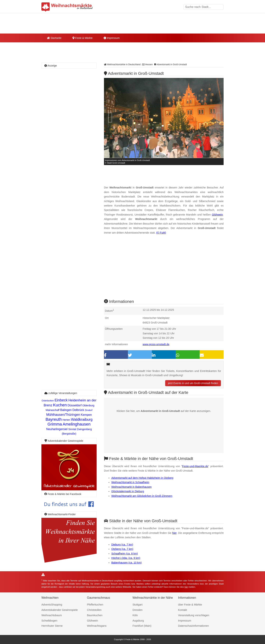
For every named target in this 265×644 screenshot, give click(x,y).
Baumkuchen (95, 615)
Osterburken (48, 401)
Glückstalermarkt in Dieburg (128, 491)
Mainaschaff (53, 410)
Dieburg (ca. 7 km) (122, 545)
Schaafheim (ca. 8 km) (125, 554)
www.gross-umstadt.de (156, 344)
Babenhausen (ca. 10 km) (127, 563)
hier (174, 533)
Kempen (86, 415)
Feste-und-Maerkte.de (195, 466)
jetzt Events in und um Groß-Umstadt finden (193, 383)
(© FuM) (161, 233)
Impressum (112, 38)
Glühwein (217, 215)
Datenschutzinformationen (194, 626)
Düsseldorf (75, 405)
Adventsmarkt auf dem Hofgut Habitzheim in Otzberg (142, 478)
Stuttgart (137, 605)
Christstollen (94, 610)
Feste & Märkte (83, 38)
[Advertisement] (164, 270)
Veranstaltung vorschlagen (194, 615)
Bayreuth (54, 419)
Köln (135, 615)
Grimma (55, 424)
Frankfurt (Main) (142, 626)
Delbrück (78, 410)
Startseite (54, 38)
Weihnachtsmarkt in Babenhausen (131, 487)
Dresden (137, 610)
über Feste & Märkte (190, 605)
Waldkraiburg (82, 419)
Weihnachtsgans (97, 626)
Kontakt (183, 610)
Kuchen (60, 405)
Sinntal (72, 429)
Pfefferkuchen (95, 605)
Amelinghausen (77, 424)
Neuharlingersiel (57, 429)
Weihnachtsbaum (52, 615)
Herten (66, 420)
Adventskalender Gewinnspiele (60, 610)
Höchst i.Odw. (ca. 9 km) (126, 558)
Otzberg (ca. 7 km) (122, 549)
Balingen (66, 410)
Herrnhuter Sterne (52, 626)
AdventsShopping (52, 605)
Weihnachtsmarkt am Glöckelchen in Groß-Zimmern (142, 496)
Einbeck (61, 400)
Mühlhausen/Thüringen (63, 415)
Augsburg (138, 621)
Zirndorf (89, 410)
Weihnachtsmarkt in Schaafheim (130, 482)
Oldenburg (88, 405)
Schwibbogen (49, 621)
